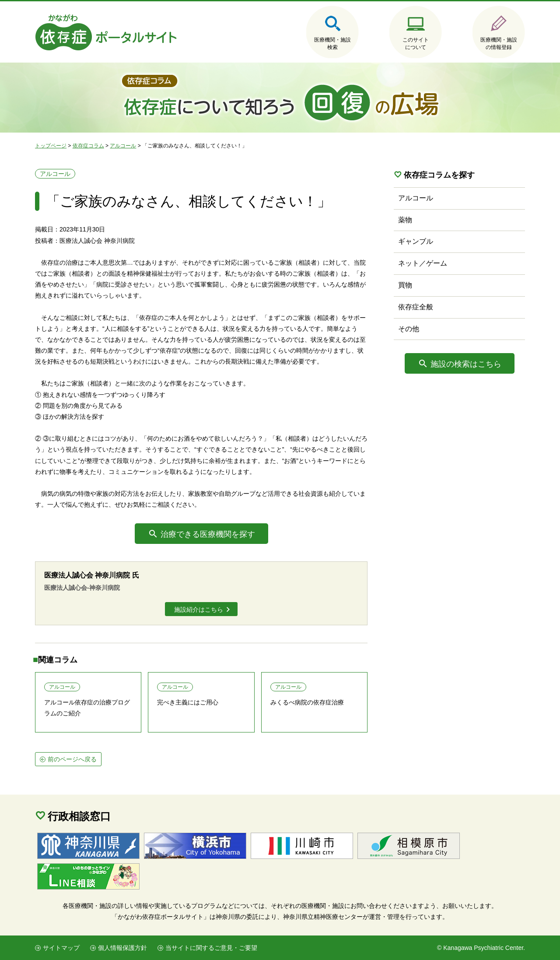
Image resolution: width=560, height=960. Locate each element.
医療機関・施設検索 (332, 44)
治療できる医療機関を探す (208, 534)
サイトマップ (61, 948)
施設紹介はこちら (199, 610)
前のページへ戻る (72, 759)
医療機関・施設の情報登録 (499, 44)
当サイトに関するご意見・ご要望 (211, 948)
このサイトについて (416, 44)
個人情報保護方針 (122, 948)
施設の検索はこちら (466, 364)
